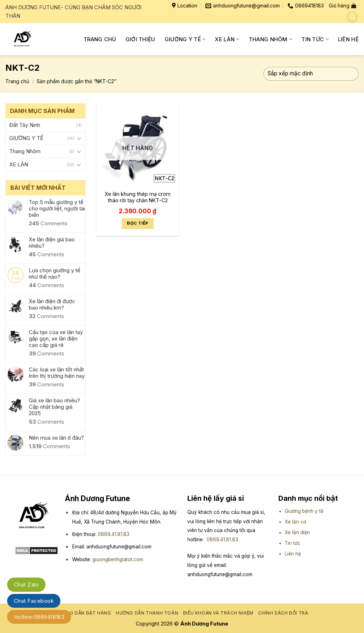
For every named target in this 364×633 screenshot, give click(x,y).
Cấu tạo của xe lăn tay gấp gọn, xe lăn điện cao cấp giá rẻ (56, 339)
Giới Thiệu (140, 39)
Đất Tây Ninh (25, 125)
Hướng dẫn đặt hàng (84, 613)
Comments (48, 224)
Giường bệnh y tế (304, 511)
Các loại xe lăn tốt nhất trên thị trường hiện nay (57, 373)
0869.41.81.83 (114, 534)
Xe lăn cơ (295, 522)
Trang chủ (100, 39)
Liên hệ (293, 554)
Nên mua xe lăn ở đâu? (56, 438)
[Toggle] (79, 138)
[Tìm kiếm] (352, 17)
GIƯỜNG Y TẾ (185, 39)
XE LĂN (227, 39)
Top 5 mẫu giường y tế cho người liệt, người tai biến (57, 209)
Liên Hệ (348, 39)
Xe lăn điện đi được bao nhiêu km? (52, 305)
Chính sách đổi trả (283, 613)
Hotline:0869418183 (39, 617)
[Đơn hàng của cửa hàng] (311, 74)
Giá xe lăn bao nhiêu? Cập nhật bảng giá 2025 (54, 407)
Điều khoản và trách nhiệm (218, 613)
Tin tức (315, 39)
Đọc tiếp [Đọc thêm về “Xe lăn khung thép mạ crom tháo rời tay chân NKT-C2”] (138, 223)
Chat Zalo (26, 584)
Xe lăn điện (297, 532)
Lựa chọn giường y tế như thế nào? (55, 274)
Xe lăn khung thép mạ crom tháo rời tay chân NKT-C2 (138, 197)
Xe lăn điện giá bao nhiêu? (52, 243)
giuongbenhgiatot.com (118, 559)
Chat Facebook (34, 601)
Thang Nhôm (271, 39)
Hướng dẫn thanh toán (147, 613)
